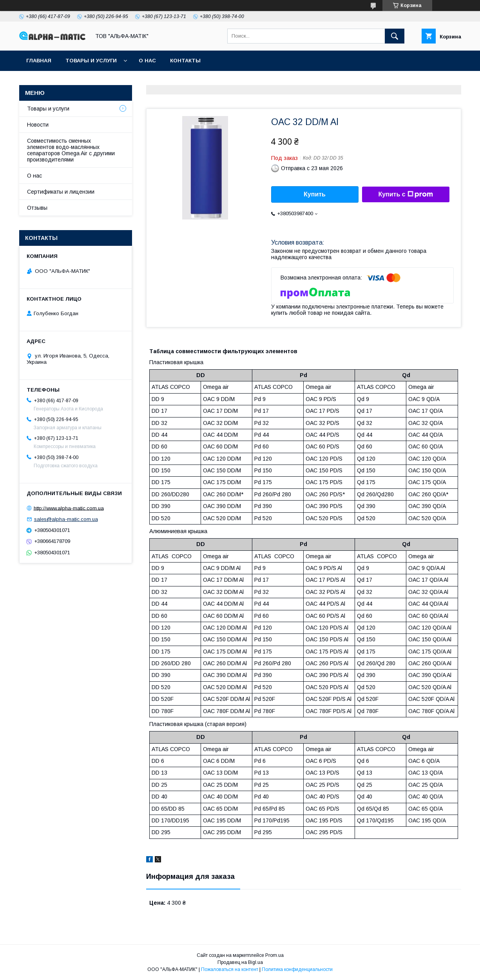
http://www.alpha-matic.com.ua (69, 508)
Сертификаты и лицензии (61, 192)
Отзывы (37, 208)
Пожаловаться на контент (230, 969)
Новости (38, 125)
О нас (147, 61)
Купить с (405, 194)
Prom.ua (274, 955)
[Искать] (395, 36)
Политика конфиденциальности (297, 969)
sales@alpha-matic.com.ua (66, 519)
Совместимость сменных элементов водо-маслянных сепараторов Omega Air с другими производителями (71, 150)
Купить (315, 194)
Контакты (185, 61)
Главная (39, 61)
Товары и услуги (91, 61)
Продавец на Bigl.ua (240, 962)
